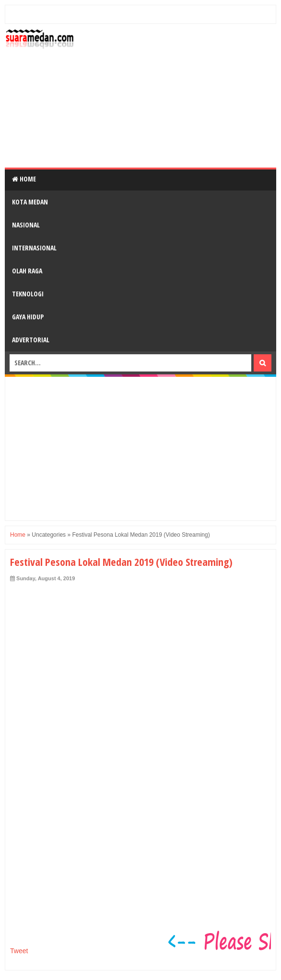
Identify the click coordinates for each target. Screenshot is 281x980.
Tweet (19, 951)
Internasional (34, 248)
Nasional (26, 225)
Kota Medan (30, 202)
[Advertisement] (177, 96)
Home (24, 179)
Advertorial (31, 340)
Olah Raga (27, 271)
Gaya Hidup (28, 317)
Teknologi (28, 294)
